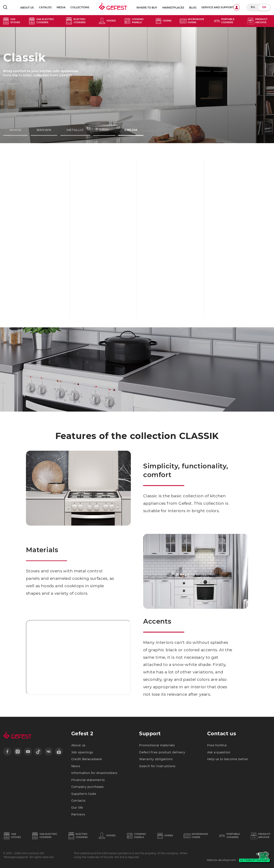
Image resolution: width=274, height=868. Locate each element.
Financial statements (88, 780)
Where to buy (147, 8)
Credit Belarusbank (87, 759)
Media (61, 7)
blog (193, 8)
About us (27, 8)
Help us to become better (228, 759)
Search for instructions (157, 766)
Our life (77, 808)
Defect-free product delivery (162, 752)
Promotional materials (157, 745)
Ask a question (219, 752)
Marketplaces (173, 8)
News (76, 766)
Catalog (45, 7)
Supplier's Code (84, 794)
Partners (78, 814)
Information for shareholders (94, 773)
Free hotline (217, 745)
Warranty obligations (156, 759)
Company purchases (88, 787)
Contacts (78, 801)
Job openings (82, 752)
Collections (80, 7)
